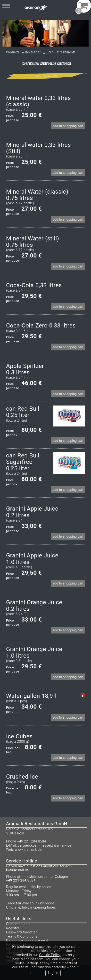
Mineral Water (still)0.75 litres (33, 242)
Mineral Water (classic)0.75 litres (37, 195)
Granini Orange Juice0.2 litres (34, 606)
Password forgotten (22, 932)
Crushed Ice (22, 777)
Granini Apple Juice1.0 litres (32, 559)
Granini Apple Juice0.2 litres (32, 512)
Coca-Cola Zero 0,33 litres (41, 326)
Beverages (33, 52)
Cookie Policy (50, 955)
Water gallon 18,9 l (31, 696)
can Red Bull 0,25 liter (23, 412)
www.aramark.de (28, 850)
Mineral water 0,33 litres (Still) (38, 148)
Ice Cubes (19, 736)
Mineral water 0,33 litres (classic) (38, 101)
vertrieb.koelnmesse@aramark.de (45, 845)
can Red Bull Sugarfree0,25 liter (23, 462)
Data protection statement (27, 940)
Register (13, 928)
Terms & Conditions (22, 936)
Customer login (18, 924)
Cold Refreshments (61, 52)
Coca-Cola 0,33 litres (34, 285)
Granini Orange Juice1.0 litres (34, 652)
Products (13, 52)
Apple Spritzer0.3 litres (25, 369)
